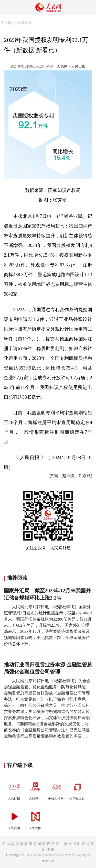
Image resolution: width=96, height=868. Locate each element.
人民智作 (35, 819)
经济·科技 (25, 23)
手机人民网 (56, 789)
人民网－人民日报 (71, 66)
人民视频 (14, 819)
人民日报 (14, 789)
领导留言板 (77, 789)
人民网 (6, 23)
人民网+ (35, 789)
